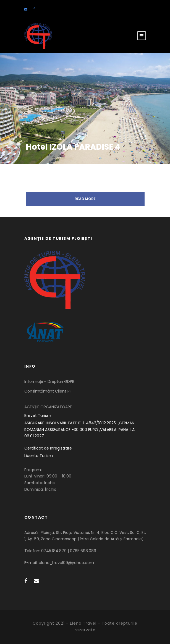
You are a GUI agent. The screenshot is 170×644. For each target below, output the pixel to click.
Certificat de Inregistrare (48, 448)
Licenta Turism (39, 456)
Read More (85, 199)
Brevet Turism (38, 416)
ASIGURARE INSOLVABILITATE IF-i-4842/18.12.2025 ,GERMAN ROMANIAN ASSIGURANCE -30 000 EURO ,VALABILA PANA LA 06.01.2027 (80, 430)
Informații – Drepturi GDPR (49, 381)
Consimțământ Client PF (48, 391)
